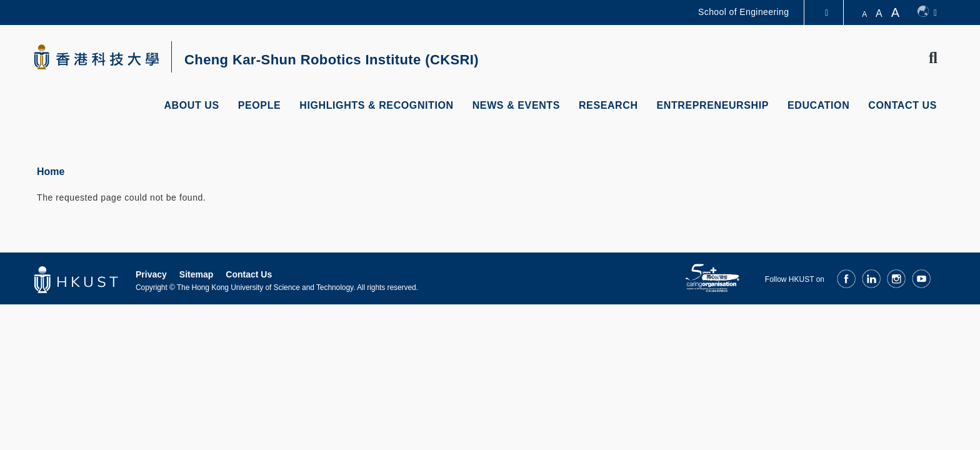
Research (608, 105)
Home (51, 172)
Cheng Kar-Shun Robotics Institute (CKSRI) (332, 60)
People (260, 105)
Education (818, 105)
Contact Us (902, 105)
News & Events (516, 105)
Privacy (151, 274)
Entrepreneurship (713, 105)
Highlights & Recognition (376, 105)
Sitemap (196, 274)
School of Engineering (743, 12)
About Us (191, 105)
